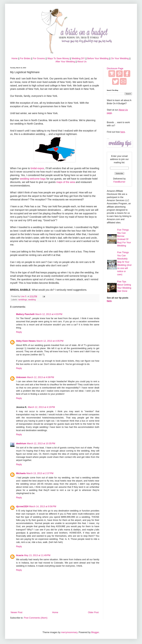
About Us (82, 62)
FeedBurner (119, 182)
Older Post (93, 612)
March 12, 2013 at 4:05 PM (50, 341)
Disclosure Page (115, 68)
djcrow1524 (22, 506)
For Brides (25, 58)
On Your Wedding (120, 58)
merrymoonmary (69, 632)
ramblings (23, 300)
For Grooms (39, 58)
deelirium (21, 444)
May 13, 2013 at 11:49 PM (37, 555)
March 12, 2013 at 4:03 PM (49, 314)
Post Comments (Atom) (36, 618)
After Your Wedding (65, 62)
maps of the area (66, 182)
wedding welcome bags (33, 179)
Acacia (20, 555)
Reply (19, 332)
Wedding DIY (78, 58)
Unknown (21, 377)
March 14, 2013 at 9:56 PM (43, 506)
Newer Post (17, 612)
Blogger (95, 632)
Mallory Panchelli (25, 314)
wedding (32, 300)
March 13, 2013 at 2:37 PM (40, 473)
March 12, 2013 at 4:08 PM (41, 377)
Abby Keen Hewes (26, 341)
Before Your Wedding (98, 58)
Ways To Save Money (58, 58)
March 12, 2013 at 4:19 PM (41, 407)
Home (15, 58)
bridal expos (37, 168)
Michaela (21, 473)
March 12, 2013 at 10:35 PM (41, 444)
